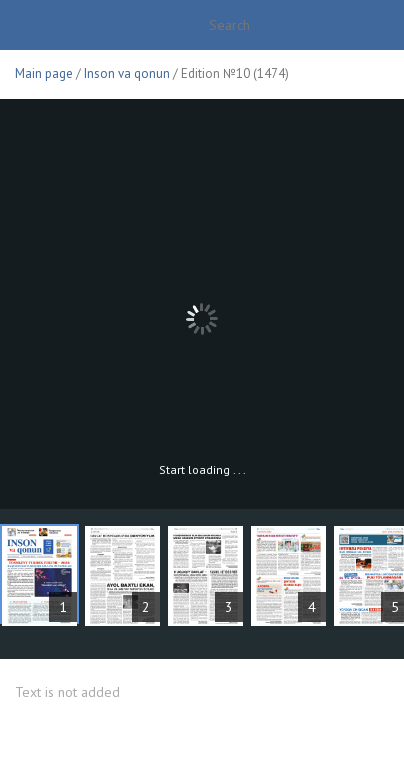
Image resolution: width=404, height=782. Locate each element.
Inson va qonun (127, 73)
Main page (44, 73)
